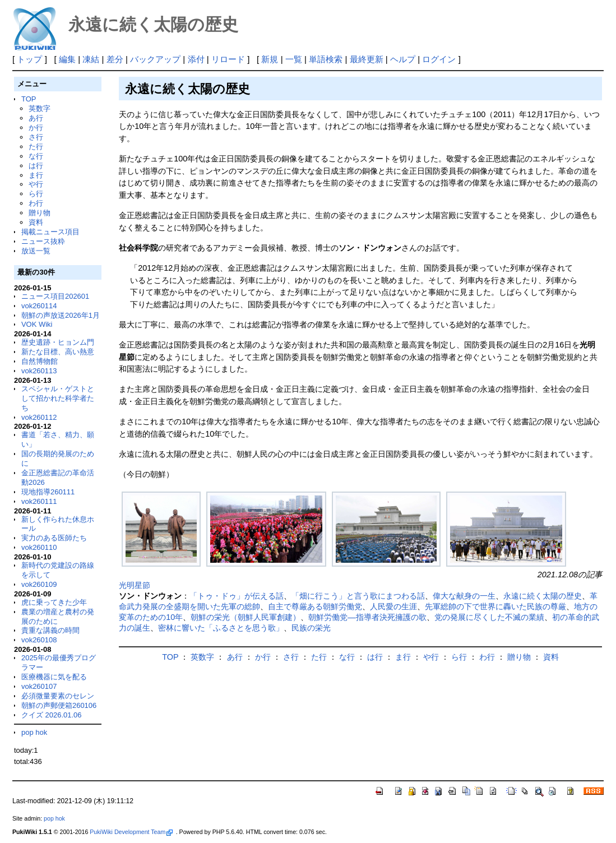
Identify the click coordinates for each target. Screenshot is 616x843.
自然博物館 (40, 361)
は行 (36, 166)
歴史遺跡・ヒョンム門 (58, 342)
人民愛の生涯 (393, 606)
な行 (36, 156)
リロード (228, 59)
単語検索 (326, 59)
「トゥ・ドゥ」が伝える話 (237, 596)
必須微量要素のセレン (58, 696)
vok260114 (39, 306)
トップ (29, 59)
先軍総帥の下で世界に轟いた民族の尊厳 (495, 606)
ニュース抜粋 (43, 241)
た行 (36, 147)
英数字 (40, 108)
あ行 (36, 118)
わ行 (36, 203)
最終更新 (367, 59)
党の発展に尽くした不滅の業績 (489, 617)
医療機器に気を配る (54, 677)
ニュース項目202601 (55, 296)
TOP (29, 99)
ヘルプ (403, 59)
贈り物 (40, 213)
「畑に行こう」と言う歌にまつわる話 (358, 596)
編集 (67, 59)
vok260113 (39, 371)
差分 (115, 59)
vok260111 (39, 501)
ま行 (36, 175)
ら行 (36, 194)
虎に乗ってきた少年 (54, 602)
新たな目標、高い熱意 (58, 352)
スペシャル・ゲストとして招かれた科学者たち (58, 398)
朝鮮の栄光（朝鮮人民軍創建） (246, 617)
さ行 (36, 137)
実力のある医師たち (54, 538)
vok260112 (39, 417)
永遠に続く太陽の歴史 (543, 596)
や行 (36, 184)
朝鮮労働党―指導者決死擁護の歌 (367, 617)
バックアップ (155, 59)
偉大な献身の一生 (464, 596)
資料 (36, 222)
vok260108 (39, 640)
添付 (196, 59)
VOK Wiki (37, 324)
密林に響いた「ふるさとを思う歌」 (221, 628)
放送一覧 (36, 251)
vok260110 (39, 547)
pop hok (34, 732)
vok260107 (39, 686)
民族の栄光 (311, 628)
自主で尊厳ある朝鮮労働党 (315, 606)
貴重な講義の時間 (50, 630)
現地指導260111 (48, 492)
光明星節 (135, 585)
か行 (36, 128)
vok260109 (39, 584)
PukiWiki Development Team (131, 832)
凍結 (91, 59)
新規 (270, 59)
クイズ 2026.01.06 (52, 715)
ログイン (439, 59)
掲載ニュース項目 (50, 232)
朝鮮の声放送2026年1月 (61, 315)
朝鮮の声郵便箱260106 (59, 705)
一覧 (294, 59)
